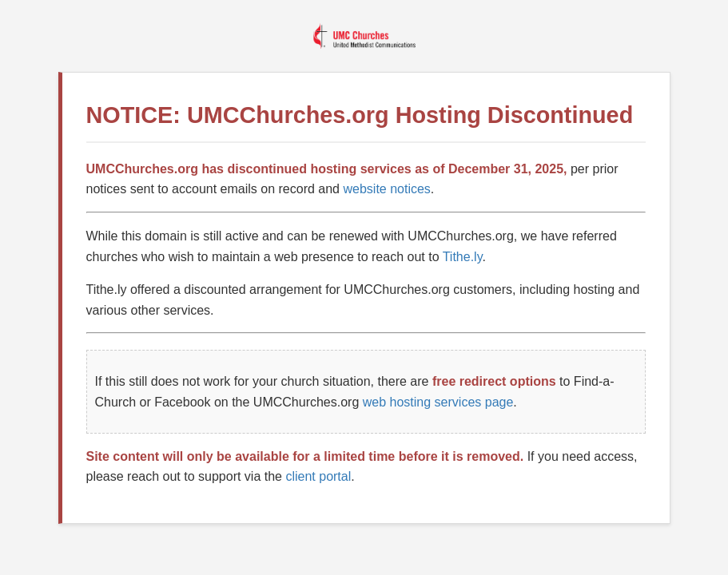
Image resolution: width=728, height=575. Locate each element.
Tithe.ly (463, 257)
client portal (318, 476)
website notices (386, 189)
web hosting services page (438, 402)
